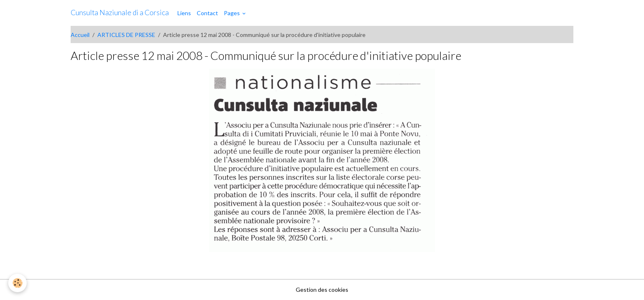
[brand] (120, 13)
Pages (232, 13)
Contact (207, 13)
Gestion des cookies (322, 290)
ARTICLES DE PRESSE (126, 35)
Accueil (80, 35)
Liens (184, 13)
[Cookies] (17, 283)
